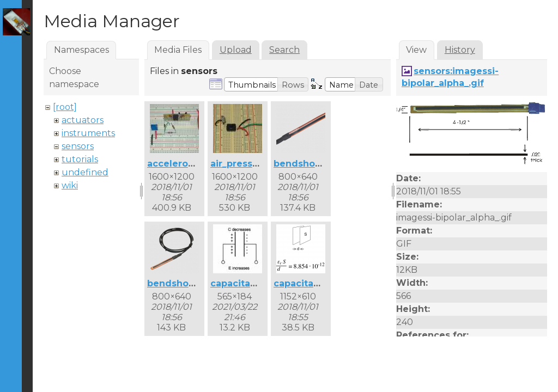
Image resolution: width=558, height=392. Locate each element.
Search (284, 50)
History (460, 50)
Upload (236, 50)
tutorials (80, 159)
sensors (78, 146)
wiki (70, 185)
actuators (83, 120)
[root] (65, 107)
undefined (85, 172)
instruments (88, 133)
